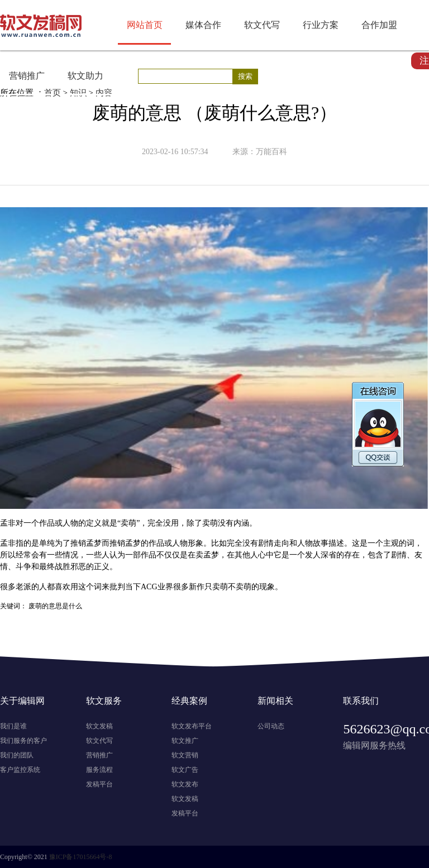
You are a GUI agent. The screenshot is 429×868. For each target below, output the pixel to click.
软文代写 (262, 25)
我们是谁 (13, 726)
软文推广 (185, 741)
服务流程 (99, 770)
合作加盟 (379, 25)
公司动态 (271, 726)
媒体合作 (203, 25)
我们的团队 (17, 755)
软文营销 (185, 755)
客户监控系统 (20, 770)
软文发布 (185, 784)
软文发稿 (99, 726)
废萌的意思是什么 (55, 606)
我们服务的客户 (23, 741)
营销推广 (27, 76)
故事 (321, 543)
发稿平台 (99, 784)
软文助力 (85, 76)
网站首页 (145, 25)
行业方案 (321, 25)
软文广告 (185, 770)
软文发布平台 (192, 726)
